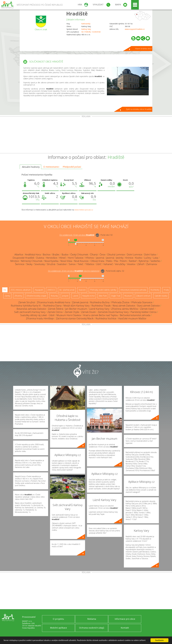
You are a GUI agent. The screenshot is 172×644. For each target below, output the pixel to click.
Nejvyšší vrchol (88, 296)
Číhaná (94, 255)
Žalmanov (152, 264)
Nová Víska (66, 261)
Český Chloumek (79, 255)
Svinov (72, 264)
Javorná (100, 258)
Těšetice (90, 264)
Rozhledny (155, 290)
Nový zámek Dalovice (124, 306)
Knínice (129, 258)
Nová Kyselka (51, 261)
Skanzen (82, 290)
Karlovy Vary (86, 29)
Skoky (29, 264)
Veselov (131, 264)
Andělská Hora (33, 255)
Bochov (47, 255)
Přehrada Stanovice (142, 302)
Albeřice (19, 255)
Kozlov (139, 258)
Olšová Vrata (97, 261)
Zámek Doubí (88, 312)
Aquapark (39, 290)
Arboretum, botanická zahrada (133, 290)
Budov (65, 255)
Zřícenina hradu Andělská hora (53, 302)
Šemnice (20, 264)
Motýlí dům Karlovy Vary (77, 306)
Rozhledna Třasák (101, 306)
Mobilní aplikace (58, 628)
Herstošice (52, 258)
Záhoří (141, 264)
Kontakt (125, 628)
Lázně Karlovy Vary (99, 309)
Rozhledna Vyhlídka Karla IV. (26, 306)
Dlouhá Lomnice (116, 255)
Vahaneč (108, 264)
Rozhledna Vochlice (106, 318)
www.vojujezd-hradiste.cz (135, 29)
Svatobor (62, 264)
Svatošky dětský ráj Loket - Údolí (37, 315)
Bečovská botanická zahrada (135, 315)
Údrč (99, 264)
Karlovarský (86, 24)
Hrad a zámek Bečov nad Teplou (101, 315)
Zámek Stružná (27, 302)
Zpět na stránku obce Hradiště (139, 109)
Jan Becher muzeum (76, 309)
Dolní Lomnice (134, 255)
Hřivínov (90, 258)
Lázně (75, 296)
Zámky (7, 296)
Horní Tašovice (76, 258)
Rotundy (54, 296)
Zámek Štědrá (56, 309)
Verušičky (120, 264)
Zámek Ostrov (55, 312)
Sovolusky (40, 264)
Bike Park (103, 296)
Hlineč (62, 258)
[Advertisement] (86, 135)
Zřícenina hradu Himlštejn (40, 318)
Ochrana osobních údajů (92, 628)
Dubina (40, 258)
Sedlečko (155, 261)
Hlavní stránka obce (143, 49)
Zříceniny (18, 296)
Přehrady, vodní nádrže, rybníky (103, 290)
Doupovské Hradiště (23, 258)
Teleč (80, 264)
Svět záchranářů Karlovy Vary (30, 312)
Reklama (92, 619)
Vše (5, 290)
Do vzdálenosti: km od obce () (74, 271)
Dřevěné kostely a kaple (36, 296)
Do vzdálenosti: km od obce (77, 235)
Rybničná (144, 261)
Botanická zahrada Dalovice (31, 309)
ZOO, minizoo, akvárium (21, 290)
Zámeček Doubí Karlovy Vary (113, 312)
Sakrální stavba (161, 296)
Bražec (56, 255)
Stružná (51, 264)
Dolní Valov (150, 255)
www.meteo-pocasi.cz (84, 210)
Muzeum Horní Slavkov (69, 315)
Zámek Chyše (72, 312)
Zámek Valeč (147, 309)
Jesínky (120, 258)
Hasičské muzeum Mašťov (132, 318)
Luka (155, 258)
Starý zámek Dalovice (148, 306)
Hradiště (77, 14)
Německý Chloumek (32, 261)
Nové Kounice (81, 261)
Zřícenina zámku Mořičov (125, 309)
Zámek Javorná (80, 302)
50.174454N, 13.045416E (91, 32)
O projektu (58, 619)
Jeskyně (65, 296)
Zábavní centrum (143, 296)
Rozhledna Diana (52, 306)
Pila (116, 261)
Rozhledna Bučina (100, 302)
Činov (102, 255)
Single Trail (116, 296)
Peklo (109, 261)
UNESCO (51, 290)
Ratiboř (133, 261)
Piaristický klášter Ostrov (144, 312)
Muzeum (128, 296)
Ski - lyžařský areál (67, 290)
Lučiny (147, 258)
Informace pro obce (125, 619)
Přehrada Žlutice (120, 302)
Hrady (166, 290)
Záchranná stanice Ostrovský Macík (75, 318)
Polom (123, 261)
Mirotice (15, 261)
